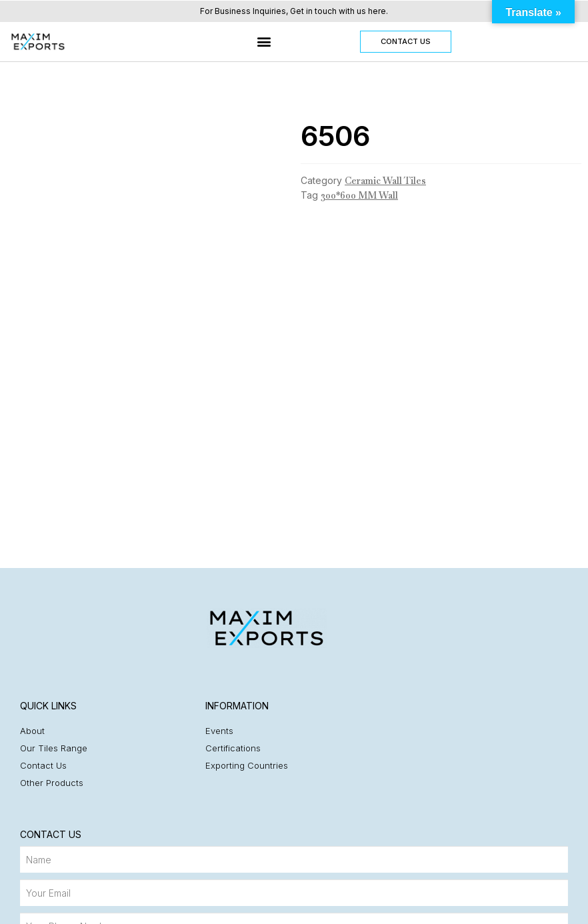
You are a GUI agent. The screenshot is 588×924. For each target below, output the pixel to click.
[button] (264, 42)
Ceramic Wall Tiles (385, 181)
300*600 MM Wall (359, 195)
